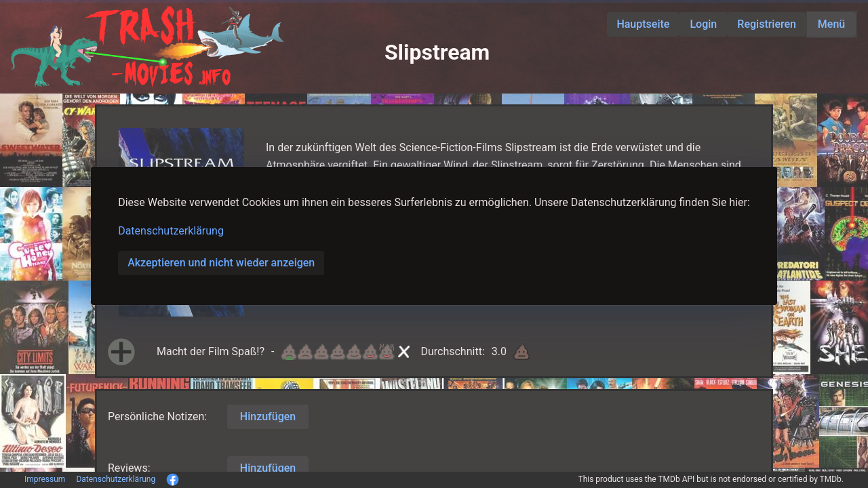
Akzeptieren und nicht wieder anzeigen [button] (221, 263)
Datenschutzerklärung (171, 231)
